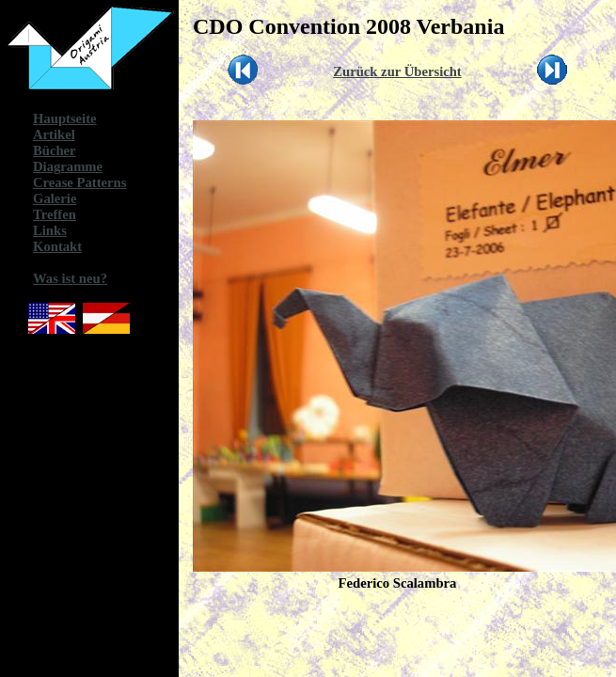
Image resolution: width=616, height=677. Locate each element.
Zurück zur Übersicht (397, 71)
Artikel (54, 134)
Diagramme (68, 166)
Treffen (55, 214)
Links (50, 230)
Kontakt (57, 246)
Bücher (55, 150)
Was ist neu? (70, 278)
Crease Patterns (79, 182)
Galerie (55, 198)
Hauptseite (65, 118)
